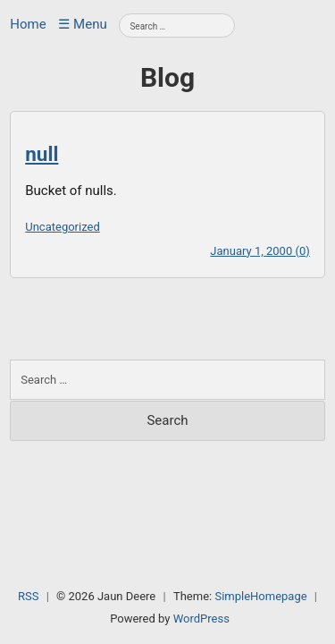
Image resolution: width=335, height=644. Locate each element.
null (42, 154)
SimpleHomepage (260, 596)
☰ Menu (82, 24)
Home (28, 24)
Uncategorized (62, 227)
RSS (28, 596)
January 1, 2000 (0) (260, 251)
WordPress (201, 619)
